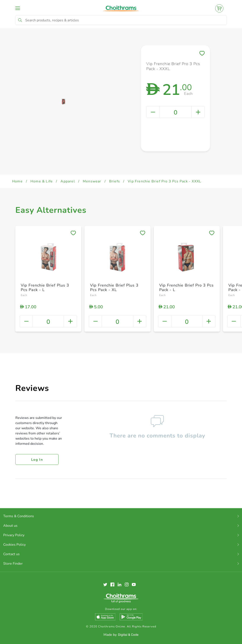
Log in (37, 460)
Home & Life (42, 181)
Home (17, 181)
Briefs (115, 181)
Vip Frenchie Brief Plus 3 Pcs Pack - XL (114, 288)
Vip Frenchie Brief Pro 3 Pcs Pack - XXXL (164, 181)
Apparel (68, 181)
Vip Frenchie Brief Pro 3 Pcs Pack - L (186, 288)
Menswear (92, 181)
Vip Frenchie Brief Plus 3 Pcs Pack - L (45, 288)
